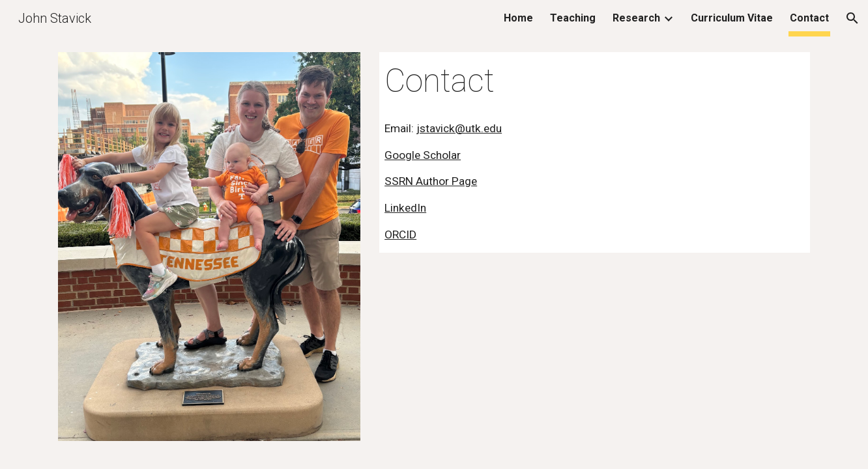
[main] (595, 81)
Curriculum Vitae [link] (732, 18)
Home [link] (518, 18)
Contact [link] (809, 18)
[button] (852, 18)
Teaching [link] (573, 18)
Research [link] (636, 18)
